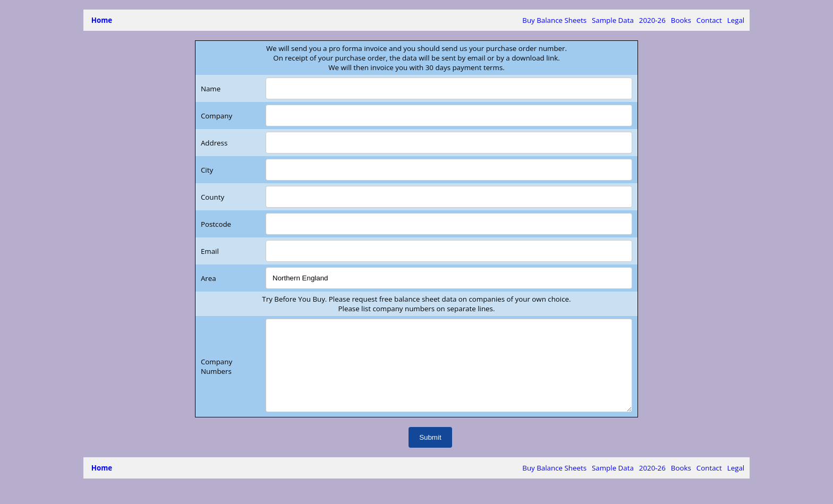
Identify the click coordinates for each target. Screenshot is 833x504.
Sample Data (613, 20)
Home (102, 20)
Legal (736, 20)
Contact (709, 20)
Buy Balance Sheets (554, 20)
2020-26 (652, 20)
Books (681, 20)
